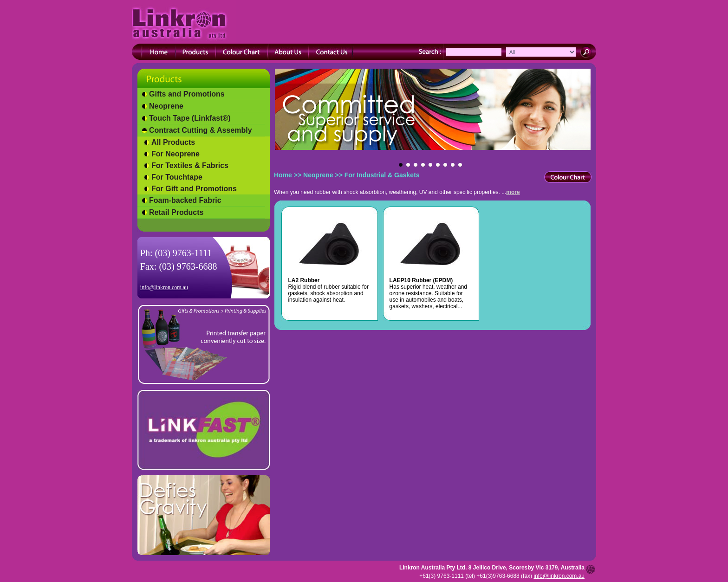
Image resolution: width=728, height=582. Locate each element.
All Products (173, 142)
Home (283, 175)
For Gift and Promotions (194, 189)
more (513, 192)
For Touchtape (177, 177)
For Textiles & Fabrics (190, 165)
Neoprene (166, 106)
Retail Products (176, 212)
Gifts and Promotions (187, 94)
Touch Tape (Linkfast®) (190, 118)
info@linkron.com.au (164, 287)
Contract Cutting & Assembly (201, 130)
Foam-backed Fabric (185, 200)
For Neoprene (175, 154)
